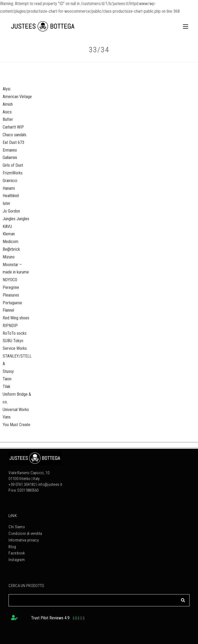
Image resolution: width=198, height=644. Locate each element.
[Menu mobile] (184, 26)
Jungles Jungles (16, 219)
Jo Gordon (11, 211)
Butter (8, 119)
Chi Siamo (17, 526)
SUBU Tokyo (13, 341)
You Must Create (16, 425)
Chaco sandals (14, 135)
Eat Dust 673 (13, 142)
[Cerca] (183, 596)
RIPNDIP (10, 326)
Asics (7, 112)
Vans (7, 417)
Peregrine (11, 287)
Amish (8, 104)
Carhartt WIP (13, 127)
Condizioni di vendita (25, 532)
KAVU (7, 226)
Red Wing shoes (16, 318)
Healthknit (11, 196)
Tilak (7, 387)
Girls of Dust (13, 165)
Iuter (7, 203)
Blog (12, 544)
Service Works (15, 348)
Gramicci (10, 181)
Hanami (9, 188)
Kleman (9, 234)
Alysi (7, 89)
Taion (7, 379)
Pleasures (11, 295)
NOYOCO (10, 280)
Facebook (16, 550)
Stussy (8, 371)
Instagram (16, 556)
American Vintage (17, 97)
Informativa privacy (23, 538)
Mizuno (9, 257)
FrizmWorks (13, 173)
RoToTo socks (15, 333)
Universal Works (16, 410)
